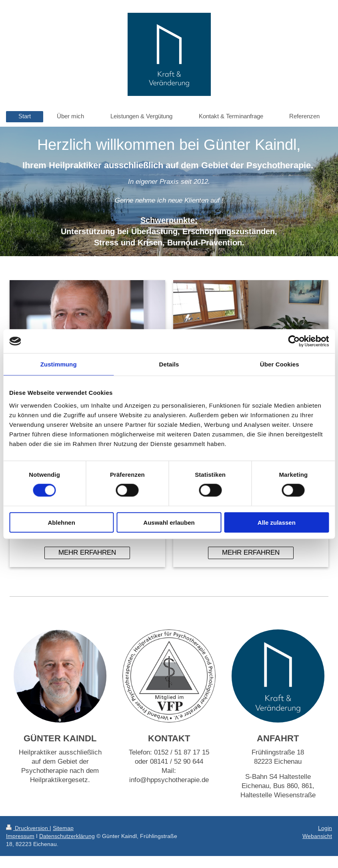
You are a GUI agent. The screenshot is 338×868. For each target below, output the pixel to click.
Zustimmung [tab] (59, 364)
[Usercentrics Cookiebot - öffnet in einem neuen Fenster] (294, 341)
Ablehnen (62, 522)
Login (325, 828)
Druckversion (28, 828)
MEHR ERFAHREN (87, 552)
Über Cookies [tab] (280, 364)
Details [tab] (169, 364)
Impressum (20, 836)
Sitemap (63, 828)
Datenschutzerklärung (67, 836)
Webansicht (317, 836)
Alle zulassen (277, 522)
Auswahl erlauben (169, 522)
